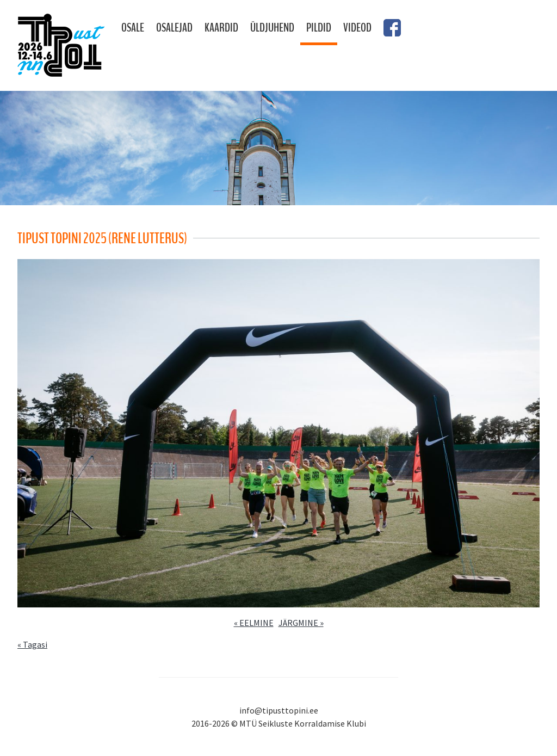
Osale (133, 28)
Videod (357, 28)
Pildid (319, 28)
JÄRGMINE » (301, 623)
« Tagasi (32, 644)
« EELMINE (254, 623)
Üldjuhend (272, 28)
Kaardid (221, 28)
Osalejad (174, 28)
